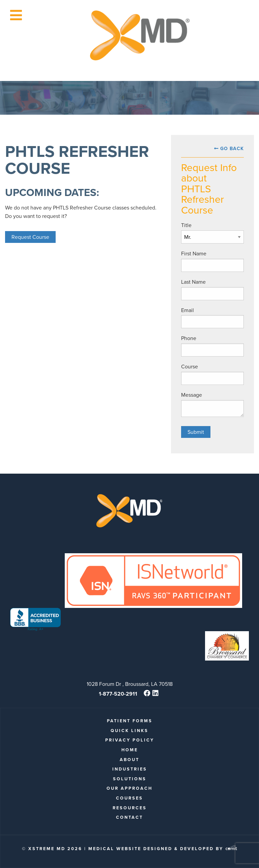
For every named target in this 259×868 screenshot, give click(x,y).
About (129, 760)
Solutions (130, 779)
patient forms (130, 721)
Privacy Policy (130, 740)
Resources (130, 808)
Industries (130, 769)
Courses (129, 798)
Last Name (193, 282)
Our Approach (129, 788)
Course (190, 367)
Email (188, 310)
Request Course (30, 237)
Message (192, 395)
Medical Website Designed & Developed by (163, 849)
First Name (194, 254)
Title (186, 225)
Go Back (232, 149)
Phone (189, 338)
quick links (129, 731)
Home (130, 750)
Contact (129, 817)
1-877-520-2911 (118, 694)
